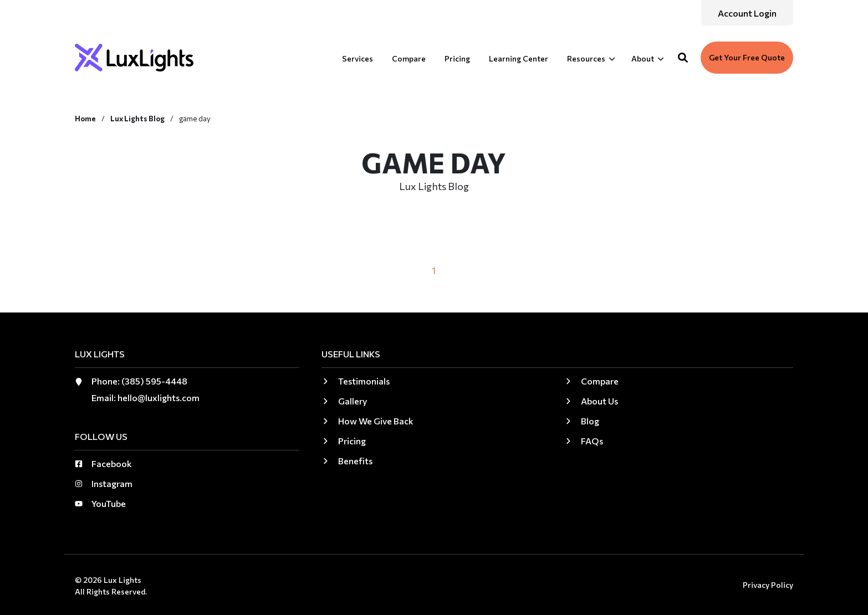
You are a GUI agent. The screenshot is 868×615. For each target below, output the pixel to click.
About (643, 58)
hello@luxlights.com (159, 398)
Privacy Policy (768, 585)
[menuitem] (747, 13)
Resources (586, 58)
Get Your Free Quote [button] (747, 57)
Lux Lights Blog (138, 119)
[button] (683, 58)
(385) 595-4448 (154, 381)
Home (86, 119)
